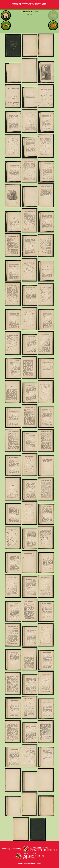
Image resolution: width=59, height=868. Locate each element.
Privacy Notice (36, 863)
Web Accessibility (24, 863)
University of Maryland (29, 4)
